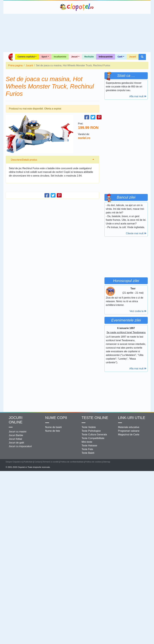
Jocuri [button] (74, 57)
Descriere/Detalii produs (24, 160)
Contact (38, 462)
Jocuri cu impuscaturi (20, 446)
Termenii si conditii (51, 462)
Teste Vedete (89, 427)
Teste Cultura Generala (94, 435)
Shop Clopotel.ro (10, 57)
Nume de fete (53, 431)
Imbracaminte (106, 57)
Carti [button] (120, 57)
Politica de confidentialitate (72, 462)
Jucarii (133, 57)
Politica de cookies (93, 462)
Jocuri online (16, 420)
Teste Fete (87, 449)
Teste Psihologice (91, 431)
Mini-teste (87, 442)
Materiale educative (129, 427)
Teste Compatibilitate (93, 438)
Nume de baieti (54, 427)
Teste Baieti (88, 453)
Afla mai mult (138, 96)
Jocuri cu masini (18, 432)
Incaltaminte (60, 57)
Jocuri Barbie (16, 435)
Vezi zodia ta (138, 311)
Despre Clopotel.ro (14, 462)
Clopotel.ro (77, 7)
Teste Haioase (89, 446)
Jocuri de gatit (16, 443)
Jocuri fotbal (15, 439)
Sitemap (107, 462)
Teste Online (95, 418)
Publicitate (28, 462)
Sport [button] (44, 57)
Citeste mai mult (136, 233)
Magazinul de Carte (129, 435)
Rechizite (89, 57)
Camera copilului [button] (26, 57)
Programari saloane (129, 431)
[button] (142, 57)
